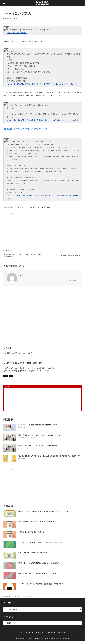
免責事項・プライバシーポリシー (57, 636)
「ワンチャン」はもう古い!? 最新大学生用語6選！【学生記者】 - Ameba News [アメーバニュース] (42, 84)
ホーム (20, 636)
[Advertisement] (19, 228)
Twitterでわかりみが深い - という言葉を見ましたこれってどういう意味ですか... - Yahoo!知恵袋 (42, 120)
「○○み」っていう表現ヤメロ (17, 33)
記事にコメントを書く (13, 378)
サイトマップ (29, 636)
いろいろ (17, 18)
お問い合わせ (32, 378)
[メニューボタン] (4, 3)
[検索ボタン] (81, 3)
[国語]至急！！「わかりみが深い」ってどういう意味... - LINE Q (27, 129)
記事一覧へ (72, 282)
